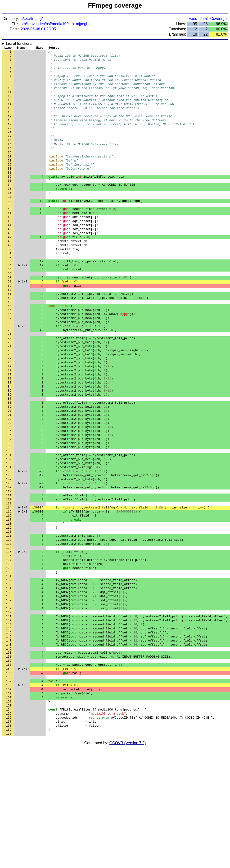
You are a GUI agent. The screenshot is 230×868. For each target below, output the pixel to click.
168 (9, 845)
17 (10, 129)
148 (9, 750)
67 (10, 366)
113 (9, 584)
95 (10, 499)
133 (9, 679)
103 (9, 537)
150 (9, 760)
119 (9, 613)
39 (10, 233)
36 (10, 219)
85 (10, 451)
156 (9, 788)
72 (10, 390)
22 (10, 152)
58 (10, 323)
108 (9, 560)
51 (10, 290)
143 (9, 726)
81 (10, 432)
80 (10, 428)
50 (10, 285)
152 (9, 769)
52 (10, 295)
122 (9, 627)
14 (10, 115)
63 (10, 347)
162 (9, 817)
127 (9, 651)
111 (9, 575)
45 (10, 262)
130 (9, 665)
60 (10, 333)
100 (9, 522)
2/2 (25, 304)
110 (9, 570)
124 (9, 636)
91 (10, 480)
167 (9, 840)
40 (10, 238)
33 (10, 205)
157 (9, 793)
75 (10, 404)
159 (9, 802)
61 (10, 337)
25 (10, 167)
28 (10, 181)
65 (10, 356)
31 (10, 195)
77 (10, 413)
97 (10, 508)
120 (9, 617)
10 (10, 96)
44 (10, 257)
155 (9, 783)
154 (9, 779)
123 (9, 632)
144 (9, 731)
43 (10, 252)
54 (10, 304)
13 (10, 110)
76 (10, 409)
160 (9, 807)
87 (10, 461)
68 (10, 371)
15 (10, 119)
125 (9, 641)
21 (10, 148)
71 (10, 385)
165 (9, 831)
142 (9, 722)
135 (9, 688)
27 (10, 176)
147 (9, 745)
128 (9, 655)
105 (9, 546)
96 (10, 503)
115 (9, 594)
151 (9, 764)
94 (10, 494)
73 (10, 394)
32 (10, 200)
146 (9, 741)
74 (10, 399)
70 (10, 380)
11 (10, 100)
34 (10, 209)
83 (10, 442)
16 (10, 124)
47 (10, 271)
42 (10, 247)
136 (9, 693)
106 (9, 551)
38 (10, 228)
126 (9, 646)
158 (9, 798)
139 (9, 707)
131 (9, 669)
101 (9, 527)
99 (10, 518)
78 (10, 418)
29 (10, 186)
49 (10, 281)
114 (9, 589)
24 (10, 162)
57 (10, 319)
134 (9, 684)
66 (10, 361)
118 (9, 608)
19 (10, 138)
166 (9, 836)
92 (10, 485)
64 (10, 352)
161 (9, 812)
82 (10, 437)
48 (10, 276)
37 (10, 224)
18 (10, 134)
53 (10, 300)
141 (9, 717)
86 (10, 456)
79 (10, 423)
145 (9, 736)
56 (10, 314)
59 (10, 328)
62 (10, 342)
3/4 (25, 589)
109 (9, 565)
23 (10, 157)
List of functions (19, 44)
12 (10, 105)
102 (9, 532)
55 (10, 309)
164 (9, 826)
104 (9, 541)
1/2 (25, 323)
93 (10, 489)
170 (9, 854)
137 (9, 698)
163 (9, 821)
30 (10, 190)
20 (10, 143)
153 (9, 774)
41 (10, 243)
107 (9, 556)
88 (10, 466)
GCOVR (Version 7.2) (128, 864)
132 (9, 674)
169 (9, 850)
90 (10, 475)
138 (9, 703)
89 (10, 470)
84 (10, 447)
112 (9, 579)
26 (10, 171)
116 (9, 598)
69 (10, 375)
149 (9, 755)
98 (10, 513)
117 (9, 603)
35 (10, 214)
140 (9, 712)
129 (9, 660)
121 (9, 622)
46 (10, 266)
